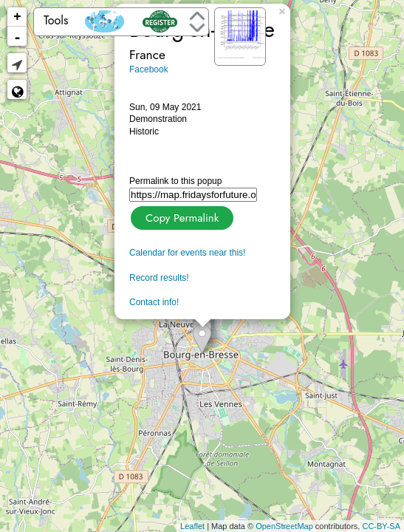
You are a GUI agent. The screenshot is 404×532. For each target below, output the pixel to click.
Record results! (159, 278)
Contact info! (154, 302)
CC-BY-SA (381, 526)
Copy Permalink (181, 216)
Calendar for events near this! (187, 253)
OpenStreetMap (284, 526)
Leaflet (192, 526)
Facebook (149, 69)
